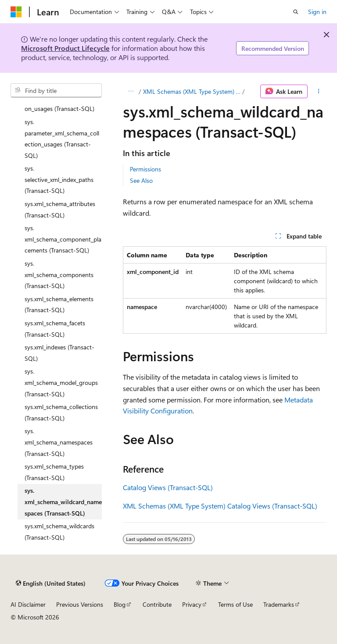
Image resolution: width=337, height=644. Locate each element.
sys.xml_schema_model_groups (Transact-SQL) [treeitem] (61, 382)
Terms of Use (235, 604)
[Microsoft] (16, 12)
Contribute (157, 604)
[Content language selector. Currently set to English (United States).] (51, 583)
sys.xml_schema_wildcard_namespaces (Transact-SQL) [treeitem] (63, 502)
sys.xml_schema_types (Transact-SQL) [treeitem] (54, 472)
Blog (120, 604)
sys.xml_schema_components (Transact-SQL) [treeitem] (59, 274)
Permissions (145, 169)
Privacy (192, 604)
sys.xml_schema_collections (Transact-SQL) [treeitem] (61, 412)
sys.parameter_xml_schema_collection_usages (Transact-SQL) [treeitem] (62, 139)
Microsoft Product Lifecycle (65, 48)
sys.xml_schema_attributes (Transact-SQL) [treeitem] (60, 209)
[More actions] (319, 92)
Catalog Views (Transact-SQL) (168, 487)
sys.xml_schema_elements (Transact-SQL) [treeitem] (59, 304)
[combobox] (56, 90)
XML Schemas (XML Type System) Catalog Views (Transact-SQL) (192, 91)
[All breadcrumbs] (131, 92)
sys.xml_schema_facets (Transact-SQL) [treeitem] (55, 329)
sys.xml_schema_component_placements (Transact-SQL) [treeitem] (63, 239)
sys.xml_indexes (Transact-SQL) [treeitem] (59, 353)
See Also (141, 180)
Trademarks (279, 604)
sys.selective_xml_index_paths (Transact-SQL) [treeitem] (59, 179)
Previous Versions (80, 604)
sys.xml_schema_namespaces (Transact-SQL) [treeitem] (59, 442)
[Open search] (296, 12)
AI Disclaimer (28, 604)
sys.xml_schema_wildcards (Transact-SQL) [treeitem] (59, 532)
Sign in (317, 12)
